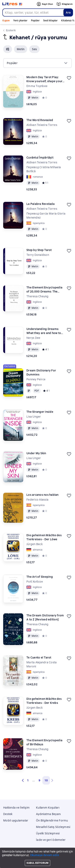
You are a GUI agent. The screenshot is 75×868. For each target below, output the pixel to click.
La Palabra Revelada (40, 204)
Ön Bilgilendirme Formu (52, 820)
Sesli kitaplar (50, 21)
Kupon (6, 21)
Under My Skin (36, 453)
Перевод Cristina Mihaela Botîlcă (44, 169)
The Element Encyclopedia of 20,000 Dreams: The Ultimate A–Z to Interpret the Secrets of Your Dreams (46, 290)
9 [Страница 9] (39, 780)
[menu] (37, 63)
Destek (8, 814)
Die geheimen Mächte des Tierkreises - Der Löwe (44, 537)
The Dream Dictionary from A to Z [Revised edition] (45, 617)
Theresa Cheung (37, 624)
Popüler (35, 21)
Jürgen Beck (34, 544)
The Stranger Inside (40, 412)
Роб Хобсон (35, 582)
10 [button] (46, 780)
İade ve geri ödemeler (51, 840)
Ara (68, 12)
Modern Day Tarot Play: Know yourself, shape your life (44, 79)
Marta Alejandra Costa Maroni (41, 664)
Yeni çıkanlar (20, 21)
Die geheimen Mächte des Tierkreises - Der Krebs (44, 701)
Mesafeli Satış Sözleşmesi (53, 827)
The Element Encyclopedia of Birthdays (44, 742)
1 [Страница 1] (28, 780)
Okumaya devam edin (44, 855)
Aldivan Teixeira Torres (42, 125)
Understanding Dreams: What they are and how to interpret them (44, 331)
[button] (8, 49)
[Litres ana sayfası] (12, 4)
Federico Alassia (37, 500)
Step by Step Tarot (39, 250)
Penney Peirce (36, 379)
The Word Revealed (40, 120)
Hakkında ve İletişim (16, 808)
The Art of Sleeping (40, 577)
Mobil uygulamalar (16, 820)
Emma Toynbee (37, 86)
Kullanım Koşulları (48, 808)
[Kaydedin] (69, 78)
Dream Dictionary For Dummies (41, 372)
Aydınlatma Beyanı (48, 814)
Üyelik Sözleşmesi (48, 833)
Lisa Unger (34, 417)
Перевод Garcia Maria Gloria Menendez (46, 216)
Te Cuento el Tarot (39, 657)
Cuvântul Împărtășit (40, 158)
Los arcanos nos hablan (42, 495)
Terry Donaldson (38, 255)
